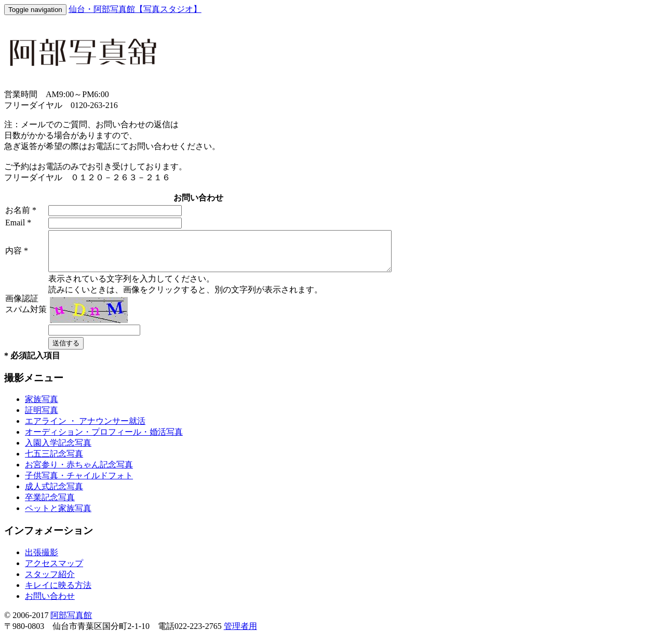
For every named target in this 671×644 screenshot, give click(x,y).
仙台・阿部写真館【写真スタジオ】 (135, 9)
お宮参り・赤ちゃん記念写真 (79, 472)
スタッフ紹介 (50, 582)
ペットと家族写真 (58, 516)
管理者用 (240, 634)
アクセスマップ (54, 571)
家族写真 (42, 407)
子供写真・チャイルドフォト (79, 483)
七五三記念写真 (54, 461)
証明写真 (42, 418)
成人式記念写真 (54, 494)
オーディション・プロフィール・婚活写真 (104, 440)
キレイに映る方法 (58, 593)
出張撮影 (42, 560)
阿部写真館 (71, 623)
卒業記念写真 (50, 505)
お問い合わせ (50, 604)
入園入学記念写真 (58, 451)
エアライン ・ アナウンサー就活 (85, 429)
